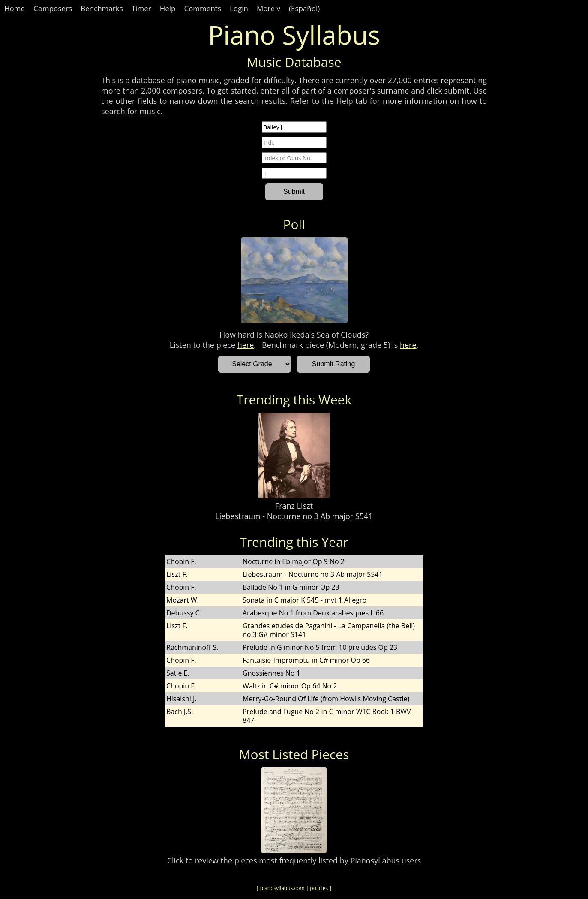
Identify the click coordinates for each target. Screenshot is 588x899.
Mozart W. (183, 600)
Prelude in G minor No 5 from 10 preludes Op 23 (320, 647)
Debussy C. (184, 613)
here (246, 345)
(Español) (304, 8)
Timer (141, 8)
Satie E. (178, 673)
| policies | (319, 888)
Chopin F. (181, 561)
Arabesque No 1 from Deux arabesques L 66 (313, 613)
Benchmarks (102, 8)
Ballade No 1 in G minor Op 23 (291, 587)
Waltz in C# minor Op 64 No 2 (290, 686)
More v (268, 8)
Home (15, 8)
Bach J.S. (180, 712)
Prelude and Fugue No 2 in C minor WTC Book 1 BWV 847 (327, 716)
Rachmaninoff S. (192, 647)
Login (239, 8)
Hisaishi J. (181, 699)
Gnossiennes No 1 (271, 673)
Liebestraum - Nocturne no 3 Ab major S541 (294, 516)
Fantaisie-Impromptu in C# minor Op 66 (306, 660)
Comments (202, 8)
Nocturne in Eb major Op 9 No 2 (294, 561)
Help (168, 8)
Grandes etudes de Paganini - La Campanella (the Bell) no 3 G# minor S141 (329, 630)
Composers (53, 8)
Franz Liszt (294, 506)
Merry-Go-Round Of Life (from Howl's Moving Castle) (326, 699)
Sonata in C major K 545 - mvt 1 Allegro (304, 600)
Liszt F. (177, 574)
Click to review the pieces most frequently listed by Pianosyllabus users (294, 860)
